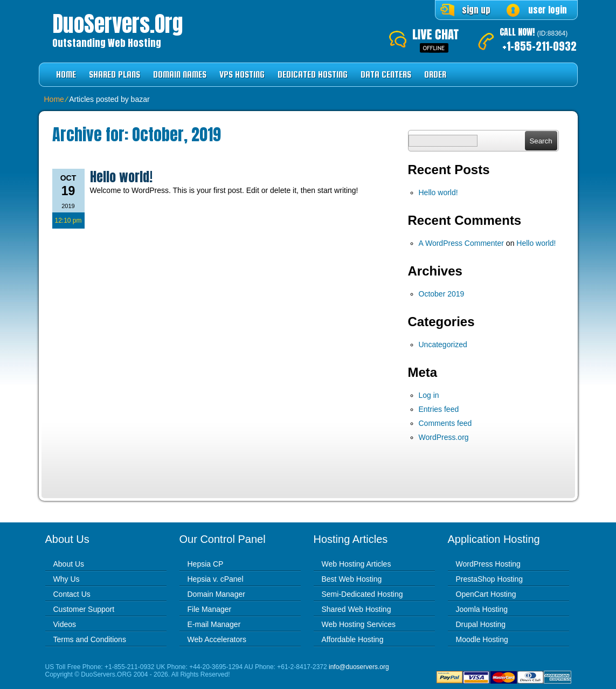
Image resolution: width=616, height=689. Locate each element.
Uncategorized (443, 344)
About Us (69, 564)
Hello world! (121, 177)
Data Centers (386, 75)
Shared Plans (115, 75)
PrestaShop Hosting (490, 579)
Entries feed (439, 409)
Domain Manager (216, 594)
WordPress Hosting (488, 564)
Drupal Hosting (481, 624)
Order (435, 75)
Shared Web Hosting (357, 609)
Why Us (67, 579)
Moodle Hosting (482, 639)
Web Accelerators (217, 639)
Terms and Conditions (90, 639)
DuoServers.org (117, 24)
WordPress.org (444, 437)
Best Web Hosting (352, 579)
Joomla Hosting (482, 609)
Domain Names (180, 75)
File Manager (210, 609)
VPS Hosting (242, 75)
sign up (476, 10)
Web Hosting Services (359, 624)
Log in (429, 395)
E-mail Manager (214, 624)
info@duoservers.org (359, 667)
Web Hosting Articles (357, 564)
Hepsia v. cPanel (216, 579)
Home (66, 75)
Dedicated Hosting (313, 75)
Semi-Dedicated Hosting (362, 594)
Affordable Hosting (353, 639)
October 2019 (442, 294)
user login (548, 10)
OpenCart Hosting (486, 594)
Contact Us (72, 594)
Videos (65, 624)
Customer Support (84, 609)
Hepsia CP (206, 564)
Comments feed (445, 423)
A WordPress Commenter (461, 243)
